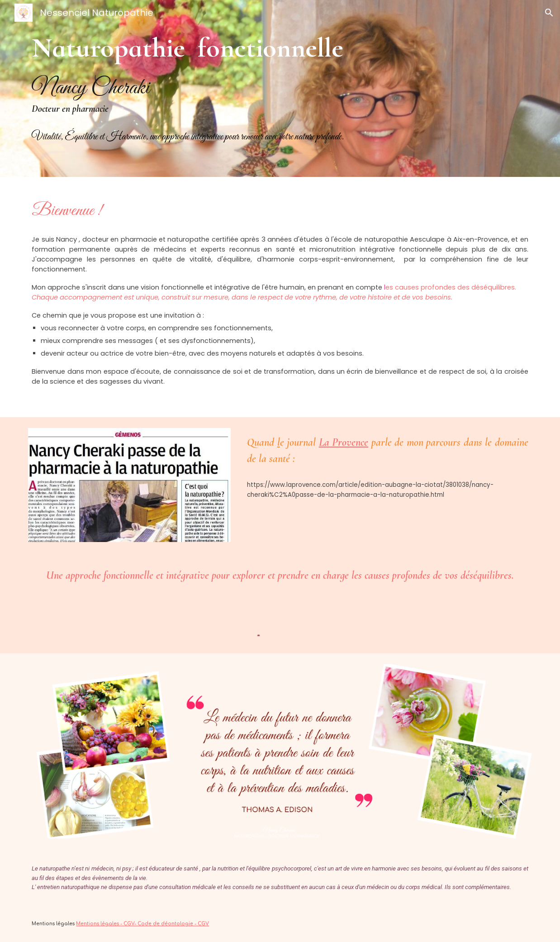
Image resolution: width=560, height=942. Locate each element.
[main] (280, 88)
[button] (549, 13)
